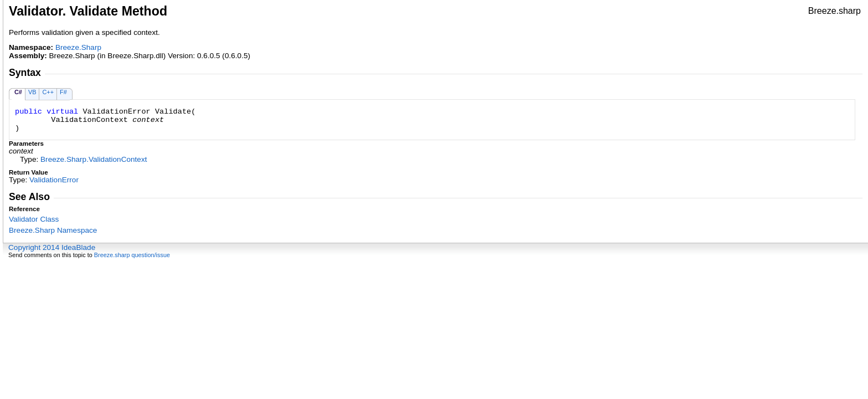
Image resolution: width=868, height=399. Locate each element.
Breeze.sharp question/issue (132, 255)
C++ (48, 92)
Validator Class (34, 219)
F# (63, 92)
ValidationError (54, 180)
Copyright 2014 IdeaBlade (52, 247)
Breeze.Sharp (78, 47)
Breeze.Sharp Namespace (53, 230)
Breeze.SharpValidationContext (94, 159)
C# (18, 92)
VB (32, 92)
